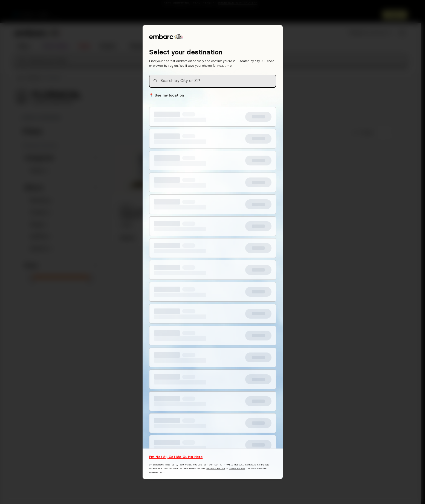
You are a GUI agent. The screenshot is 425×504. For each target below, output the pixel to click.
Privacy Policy (216, 469)
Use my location (167, 95)
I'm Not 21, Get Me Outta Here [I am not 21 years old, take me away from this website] (176, 457)
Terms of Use (237, 469)
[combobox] (213, 81)
